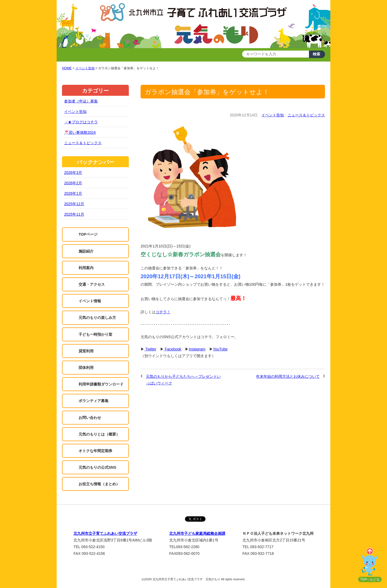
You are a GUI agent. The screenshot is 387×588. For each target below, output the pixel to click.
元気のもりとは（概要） (99, 434)
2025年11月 (74, 214)
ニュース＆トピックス (306, 115)
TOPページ (88, 234)
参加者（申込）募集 (81, 101)
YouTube (220, 349)
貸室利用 (86, 351)
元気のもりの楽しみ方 (97, 318)
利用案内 (86, 268)
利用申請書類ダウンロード (101, 384)
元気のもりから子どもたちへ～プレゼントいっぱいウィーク (183, 380)
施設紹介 (86, 251)
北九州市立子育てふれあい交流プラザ (105, 533)
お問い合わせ (90, 418)
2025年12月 (74, 204)
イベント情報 (90, 301)
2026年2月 (73, 183)
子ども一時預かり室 (95, 334)
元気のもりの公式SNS (97, 467)
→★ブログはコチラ (81, 122)
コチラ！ (163, 312)
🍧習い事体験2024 (80, 132)
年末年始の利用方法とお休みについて (288, 376)
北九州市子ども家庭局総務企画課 (197, 533)
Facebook (173, 349)
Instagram (197, 349)
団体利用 (86, 368)
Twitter (150, 349)
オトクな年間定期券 (95, 451)
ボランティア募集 (94, 401)
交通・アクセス (92, 284)
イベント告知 (273, 115)
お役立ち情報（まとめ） (99, 484)
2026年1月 (73, 193)
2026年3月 (73, 173)
